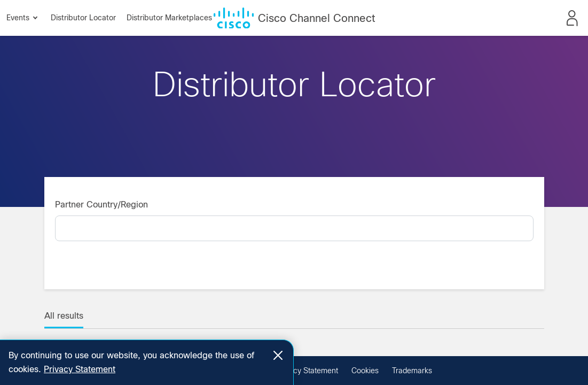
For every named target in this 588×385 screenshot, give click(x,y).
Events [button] (22, 18)
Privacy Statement (307, 371)
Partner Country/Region (101, 205)
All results (64, 316)
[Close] (278, 355)
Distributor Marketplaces (169, 18)
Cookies (365, 371)
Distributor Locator (83, 18)
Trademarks (412, 371)
